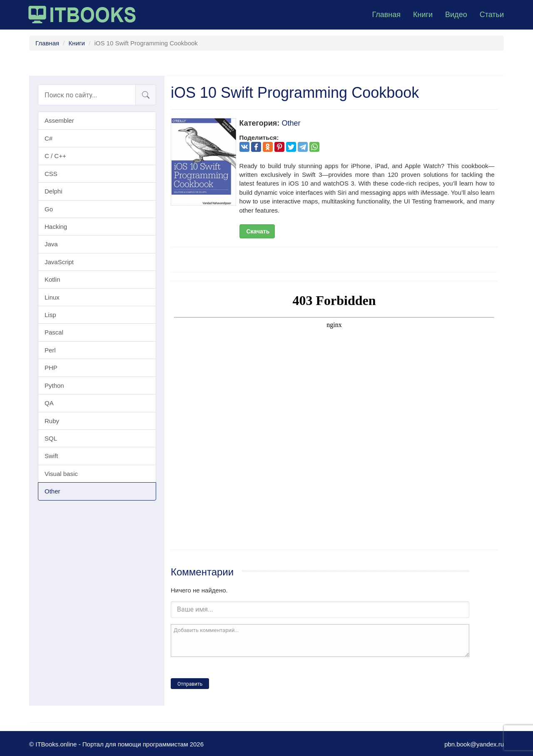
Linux (52, 297)
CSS (51, 174)
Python (54, 385)
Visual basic (61, 474)
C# (49, 138)
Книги (423, 15)
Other (52, 491)
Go (49, 209)
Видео (456, 15)
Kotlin (52, 279)
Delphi (54, 191)
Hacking (56, 227)
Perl (50, 350)
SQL (51, 438)
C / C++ (55, 156)
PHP (51, 368)
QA (49, 403)
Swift (51, 456)
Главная (386, 15)
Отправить (190, 684)
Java (51, 244)
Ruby (52, 421)
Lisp (50, 315)
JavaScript (59, 262)
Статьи (492, 15)
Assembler (59, 120)
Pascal (54, 332)
